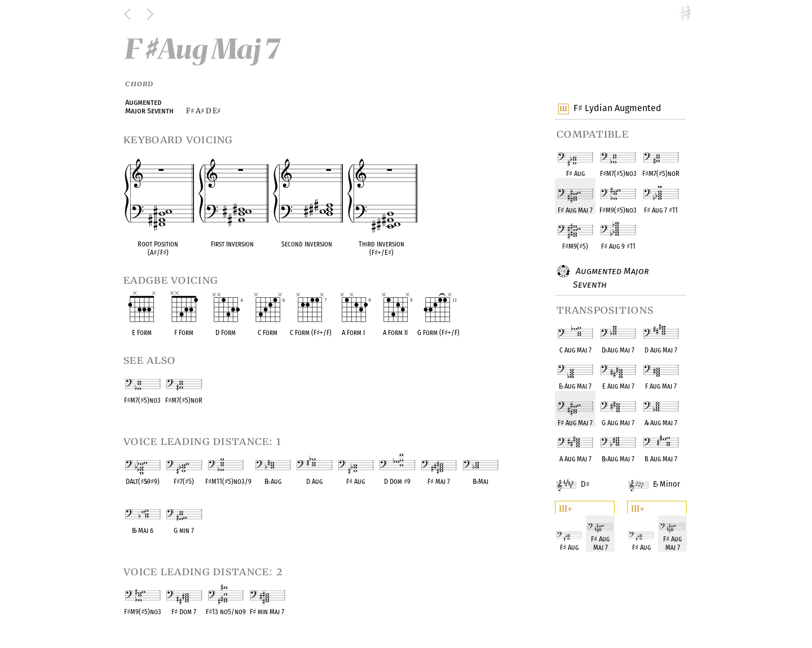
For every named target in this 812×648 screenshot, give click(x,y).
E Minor (663, 477)
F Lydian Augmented (617, 109)
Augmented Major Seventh (611, 277)
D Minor (583, 477)
